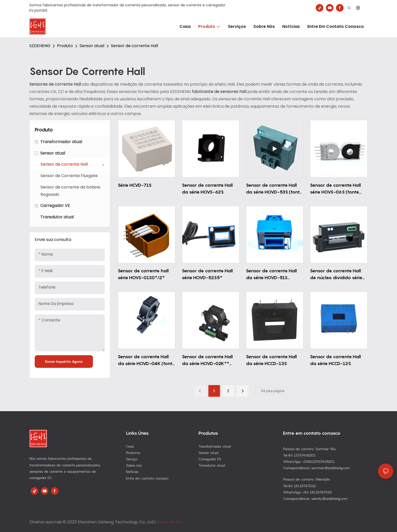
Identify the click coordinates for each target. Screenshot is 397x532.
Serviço (132, 459)
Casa (130, 446)
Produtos (133, 453)
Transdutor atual (212, 465)
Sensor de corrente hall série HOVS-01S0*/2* (143, 274)
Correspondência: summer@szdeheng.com (316, 468)
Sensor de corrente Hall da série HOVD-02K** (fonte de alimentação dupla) (207, 360)
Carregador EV (210, 459)
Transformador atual (215, 446)
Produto (65, 46)
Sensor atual (92, 46)
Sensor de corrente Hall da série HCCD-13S (271, 360)
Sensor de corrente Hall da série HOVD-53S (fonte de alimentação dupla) (274, 189)
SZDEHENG (40, 46)
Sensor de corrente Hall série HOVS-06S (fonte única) (335, 189)
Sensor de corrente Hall (134, 46)
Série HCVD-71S (135, 185)
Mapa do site (170, 522)
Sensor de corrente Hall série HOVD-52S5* (207, 274)
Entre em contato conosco (147, 478)
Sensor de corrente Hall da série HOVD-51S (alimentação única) (271, 274)
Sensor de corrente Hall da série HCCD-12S (335, 360)
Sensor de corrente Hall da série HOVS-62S (207, 188)
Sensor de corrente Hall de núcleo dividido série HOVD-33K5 (336, 274)
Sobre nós (134, 465)
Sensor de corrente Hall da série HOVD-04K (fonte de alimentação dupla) (146, 360)
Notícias (132, 472)
